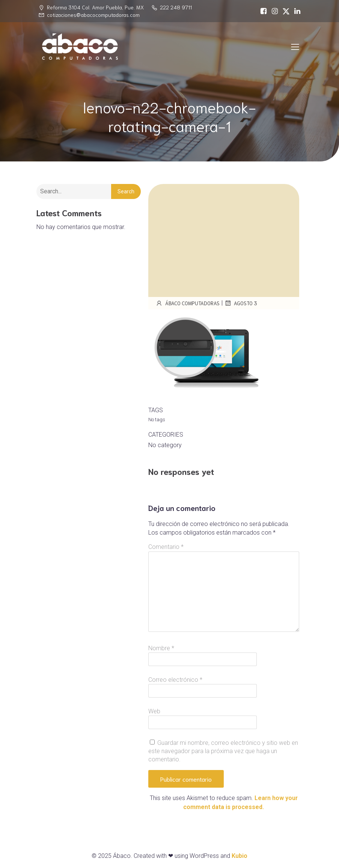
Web (154, 711)
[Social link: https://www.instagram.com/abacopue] (273, 11)
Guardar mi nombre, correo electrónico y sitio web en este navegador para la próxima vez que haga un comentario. (223, 751)
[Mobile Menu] (295, 47)
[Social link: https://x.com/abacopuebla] (284, 11)
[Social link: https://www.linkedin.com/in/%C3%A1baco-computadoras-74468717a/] (295, 11)
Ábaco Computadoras (188, 303)
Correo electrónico (175, 680)
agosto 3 (241, 303)
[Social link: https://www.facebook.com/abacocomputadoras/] (262, 11)
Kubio (240, 856)
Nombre (161, 648)
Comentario (166, 547)
